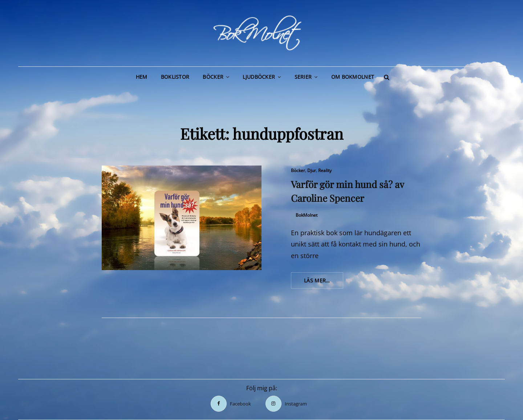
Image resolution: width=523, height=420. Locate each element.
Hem (142, 77)
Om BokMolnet (353, 77)
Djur (312, 170)
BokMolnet (307, 215)
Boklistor (175, 77)
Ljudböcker (259, 77)
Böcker (213, 77)
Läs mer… (324, 282)
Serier (303, 77)
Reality (325, 170)
